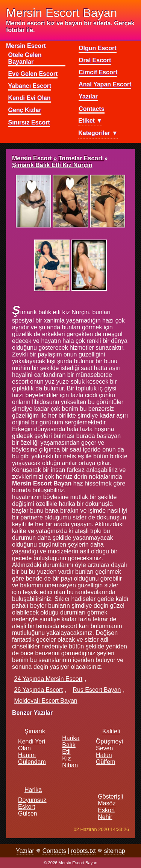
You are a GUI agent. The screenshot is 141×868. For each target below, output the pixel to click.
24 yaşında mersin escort (49, 679)
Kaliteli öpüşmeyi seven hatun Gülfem (109, 746)
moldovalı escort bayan (46, 701)
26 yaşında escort (39, 690)
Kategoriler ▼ (98, 133)
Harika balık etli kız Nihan (71, 748)
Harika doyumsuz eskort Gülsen (32, 801)
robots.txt (83, 851)
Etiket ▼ (90, 121)
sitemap (115, 851)
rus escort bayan (97, 690)
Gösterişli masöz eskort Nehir (110, 803)
